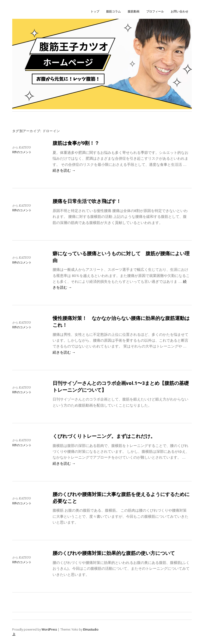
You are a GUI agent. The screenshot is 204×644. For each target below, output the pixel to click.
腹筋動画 (134, 11)
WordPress (49, 629)
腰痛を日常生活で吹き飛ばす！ (87, 201)
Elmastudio (91, 629)
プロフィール (155, 11)
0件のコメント (22, 152)
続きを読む (64, 170)
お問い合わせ (180, 11)
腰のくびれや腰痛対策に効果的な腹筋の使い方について (114, 553)
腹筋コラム (113, 11)
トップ (95, 11)
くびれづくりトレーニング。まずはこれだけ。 (104, 436)
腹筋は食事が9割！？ (76, 143)
